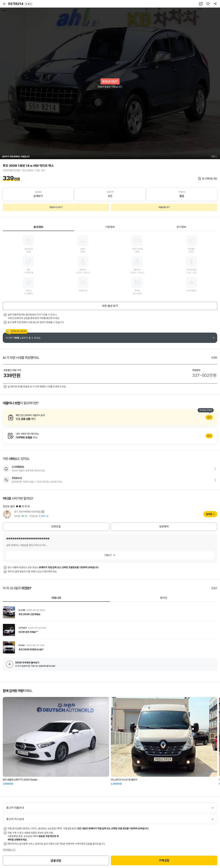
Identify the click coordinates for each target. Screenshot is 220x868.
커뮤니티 (56, 598)
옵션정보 (38, 227)
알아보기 (110, 417)
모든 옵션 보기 (110, 306)
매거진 (164, 598)
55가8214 (20, 4)
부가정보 (181, 227)
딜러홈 (209, 514)
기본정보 (110, 227)
